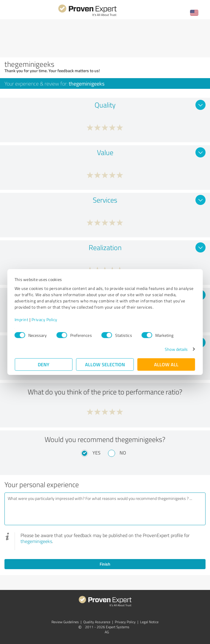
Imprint (22, 319)
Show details (176, 349)
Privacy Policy (45, 319)
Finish (105, 564)
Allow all (166, 364)
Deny (44, 364)
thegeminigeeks (36, 541)
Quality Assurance (97, 622)
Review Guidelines (65, 622)
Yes (97, 453)
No (123, 453)
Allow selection (105, 364)
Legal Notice (149, 622)
